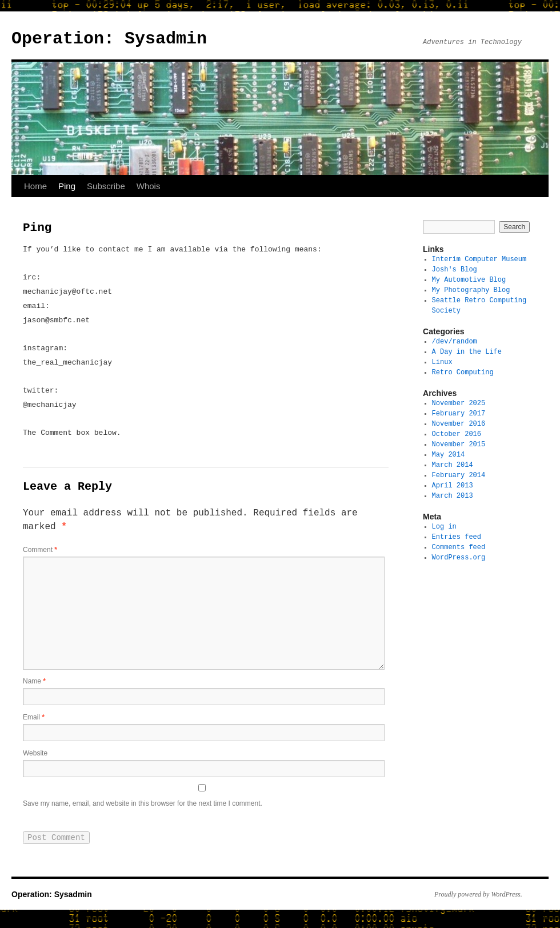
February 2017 (459, 413)
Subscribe (106, 186)
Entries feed (457, 537)
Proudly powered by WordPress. (478, 901)
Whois (149, 186)
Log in (444, 527)
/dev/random (455, 341)
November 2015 (459, 444)
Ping (67, 186)
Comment (40, 551)
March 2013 (453, 496)
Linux (442, 362)
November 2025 (459, 403)
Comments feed (459, 547)
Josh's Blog (455, 269)
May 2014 (449, 455)
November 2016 (459, 424)
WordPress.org (459, 557)
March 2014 (453, 465)
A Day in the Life (467, 352)
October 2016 (457, 434)
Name (34, 682)
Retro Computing (463, 372)
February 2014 (459, 475)
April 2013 (453, 485)
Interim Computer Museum (479, 259)
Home (35, 186)
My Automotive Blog (469, 280)
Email (34, 719)
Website (35, 757)
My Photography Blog (471, 290)
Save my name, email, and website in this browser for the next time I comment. (143, 809)
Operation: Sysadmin (109, 39)
